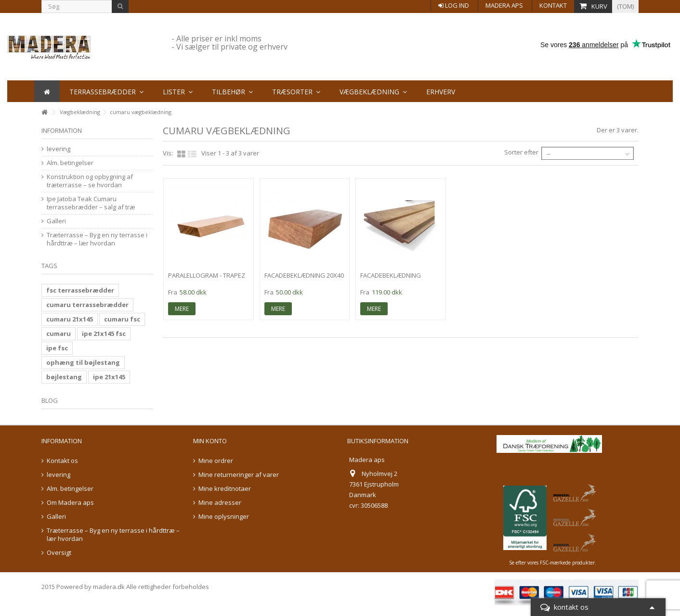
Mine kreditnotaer (225, 489)
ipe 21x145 (109, 377)
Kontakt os (62, 461)
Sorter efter (521, 152)
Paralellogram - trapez (207, 275)
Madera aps (504, 5)
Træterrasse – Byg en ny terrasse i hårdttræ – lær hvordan (97, 239)
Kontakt (553, 5)
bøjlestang (64, 377)
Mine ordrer (216, 461)
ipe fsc (57, 348)
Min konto (210, 441)
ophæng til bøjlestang (83, 362)
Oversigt (59, 553)
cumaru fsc (122, 319)
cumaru (59, 334)
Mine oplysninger (224, 517)
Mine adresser (220, 503)
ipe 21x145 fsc (104, 334)
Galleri (56, 221)
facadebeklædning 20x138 (391, 279)
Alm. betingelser (70, 163)
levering (59, 149)
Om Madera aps (70, 503)
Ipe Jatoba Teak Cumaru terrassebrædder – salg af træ (91, 203)
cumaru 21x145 (70, 319)
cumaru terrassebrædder (87, 305)
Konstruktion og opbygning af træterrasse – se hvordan (90, 181)
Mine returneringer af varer (239, 475)
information (62, 130)
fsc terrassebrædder (80, 290)
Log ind (454, 5)
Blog (50, 400)
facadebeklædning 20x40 (304, 275)
